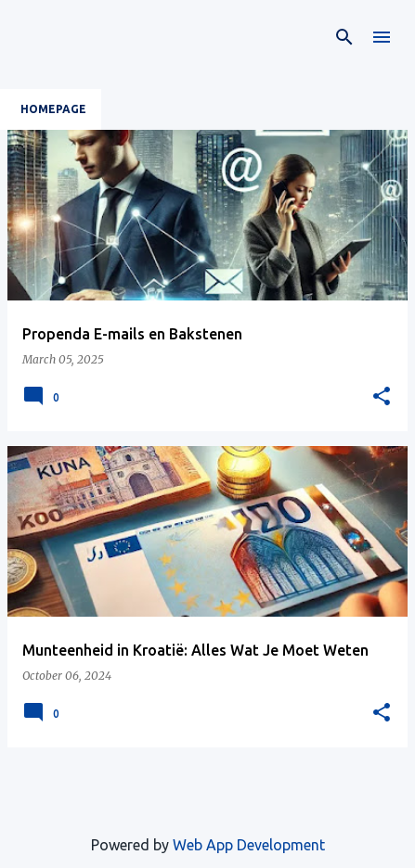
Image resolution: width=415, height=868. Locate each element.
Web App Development (249, 845)
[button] (382, 397)
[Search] (344, 37)
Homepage (53, 109)
